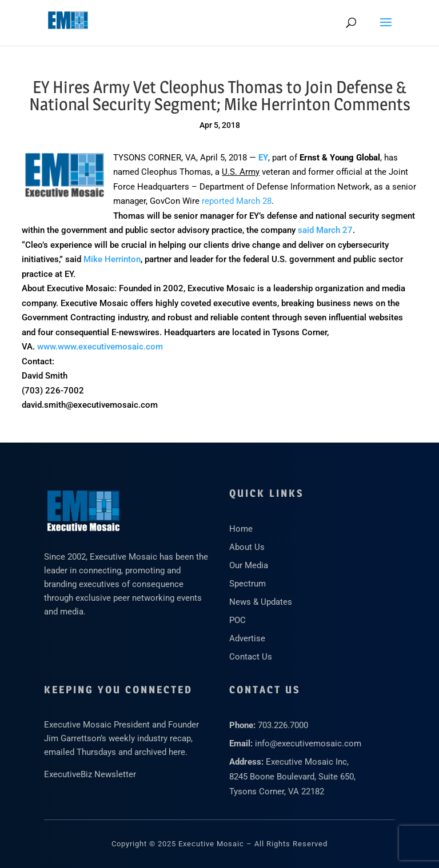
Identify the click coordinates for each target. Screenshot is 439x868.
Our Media (249, 565)
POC (238, 620)
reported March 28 (237, 201)
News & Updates (261, 602)
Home (241, 529)
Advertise (247, 638)
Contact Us (251, 657)
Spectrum (248, 584)
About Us (247, 547)
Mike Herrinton (112, 259)
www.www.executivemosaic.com (100, 347)
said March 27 (325, 230)
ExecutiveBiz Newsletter (90, 774)
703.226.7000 (283, 725)
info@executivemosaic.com (308, 744)
